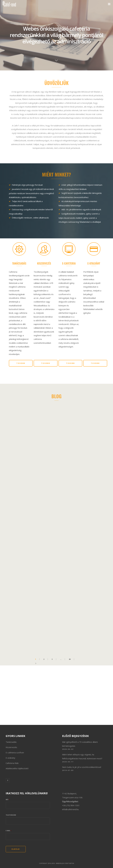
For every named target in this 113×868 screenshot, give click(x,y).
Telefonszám (11, 815)
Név (8, 800)
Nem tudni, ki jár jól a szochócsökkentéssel (82, 767)
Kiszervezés (11, 747)
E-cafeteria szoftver (15, 753)
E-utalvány (10, 758)
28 (70, 659)
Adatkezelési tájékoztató (17, 768)
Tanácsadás (11, 742)
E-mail (9, 831)
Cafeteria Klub (12, 763)
